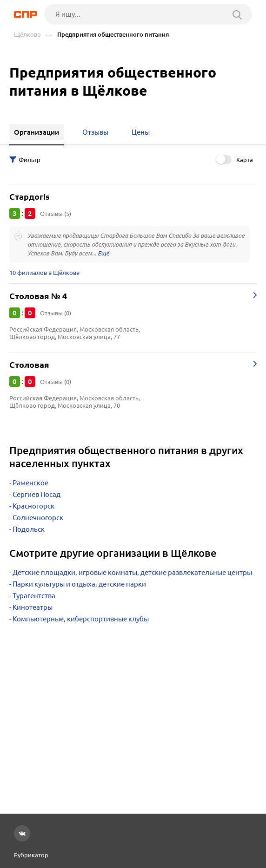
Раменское (30, 483)
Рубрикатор (31, 855)
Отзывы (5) (56, 214)
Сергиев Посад (37, 494)
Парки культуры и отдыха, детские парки (79, 584)
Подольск (29, 529)
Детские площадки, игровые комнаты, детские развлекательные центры (132, 572)
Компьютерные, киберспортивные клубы (81, 619)
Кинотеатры (33, 607)
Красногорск (33, 506)
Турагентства (34, 596)
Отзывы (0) (56, 313)
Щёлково (27, 35)
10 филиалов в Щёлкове (44, 273)
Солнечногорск (38, 518)
